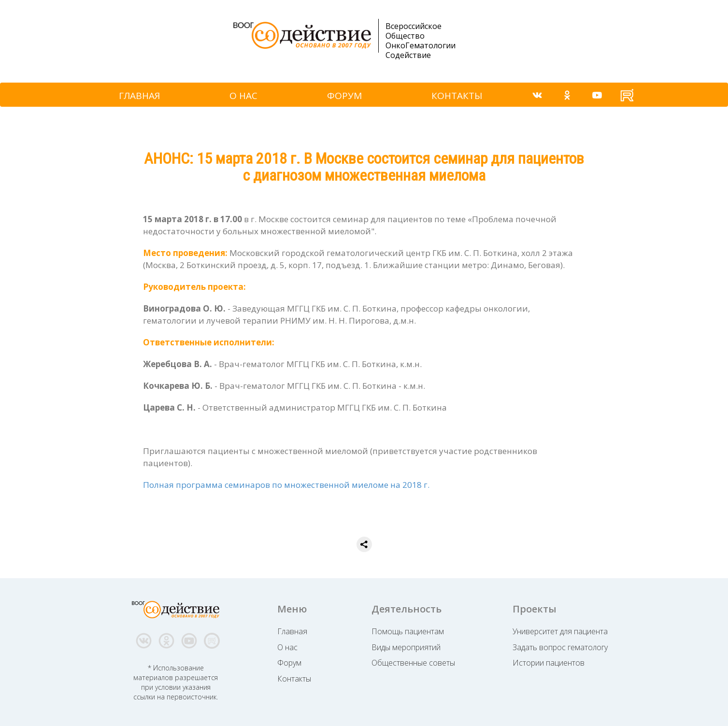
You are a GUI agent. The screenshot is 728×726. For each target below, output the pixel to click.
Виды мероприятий (406, 647)
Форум (289, 663)
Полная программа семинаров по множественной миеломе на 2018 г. (286, 485)
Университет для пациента (560, 631)
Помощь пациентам (408, 631)
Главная (292, 631)
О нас (287, 647)
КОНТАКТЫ (457, 96)
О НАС (243, 96)
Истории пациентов (549, 663)
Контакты (294, 679)
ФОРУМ (344, 96)
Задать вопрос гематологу (560, 647)
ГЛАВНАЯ (139, 96)
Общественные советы (413, 663)
